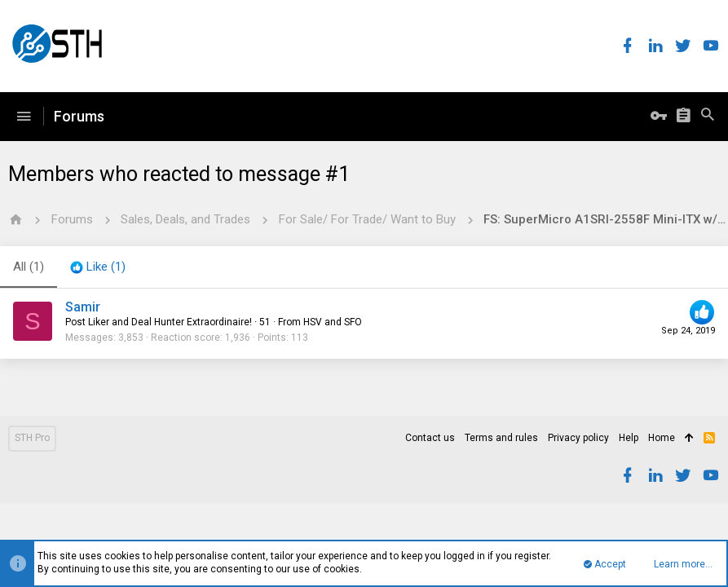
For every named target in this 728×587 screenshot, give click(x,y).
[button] (24, 117)
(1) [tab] (29, 267)
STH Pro (32, 438)
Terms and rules (501, 438)
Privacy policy (578, 438)
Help (629, 438)
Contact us (430, 438)
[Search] (708, 117)
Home (662, 438)
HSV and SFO (333, 322)
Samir (83, 307)
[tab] (98, 267)
